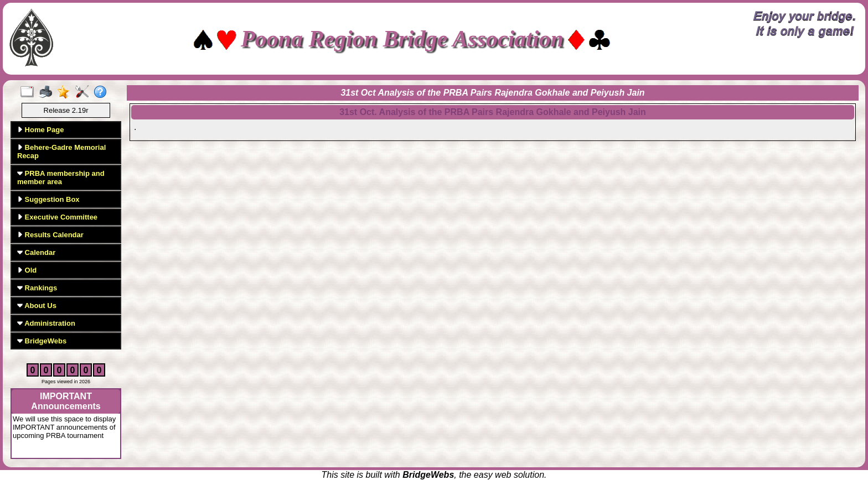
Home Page (40, 130)
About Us (37, 306)
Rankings (37, 288)
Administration (46, 323)
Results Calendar (50, 235)
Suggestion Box (48, 199)
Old (27, 270)
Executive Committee (57, 217)
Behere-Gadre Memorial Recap (61, 152)
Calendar (36, 252)
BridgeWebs (42, 341)
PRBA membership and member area (61, 178)
